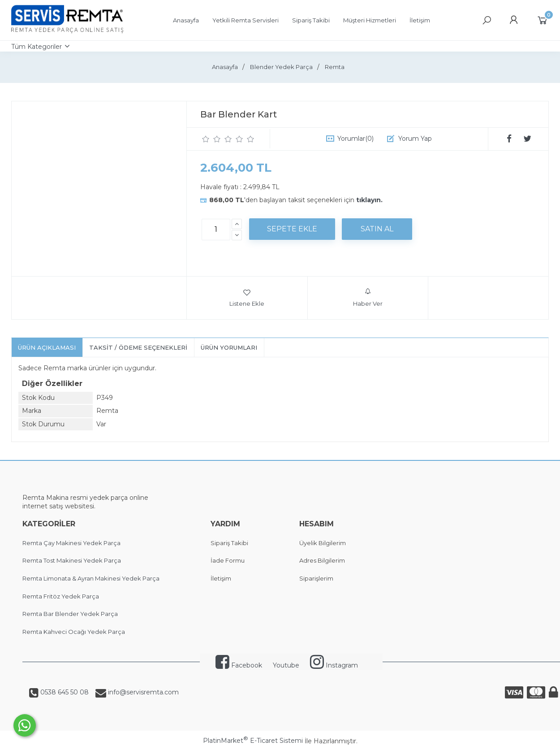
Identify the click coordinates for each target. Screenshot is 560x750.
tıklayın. (369, 200)
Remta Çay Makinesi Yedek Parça (71, 543)
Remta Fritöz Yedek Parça (61, 596)
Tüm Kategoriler (37, 47)
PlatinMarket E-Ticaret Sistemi (253, 741)
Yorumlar (355, 139)
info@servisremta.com (142, 692)
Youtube (286, 665)
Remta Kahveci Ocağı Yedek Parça (74, 632)
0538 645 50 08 (64, 692)
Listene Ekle (247, 298)
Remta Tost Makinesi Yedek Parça (72, 560)
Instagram (334, 665)
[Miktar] (216, 230)
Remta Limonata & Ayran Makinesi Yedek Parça (91, 578)
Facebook (239, 665)
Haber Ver (368, 298)
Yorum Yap (415, 139)
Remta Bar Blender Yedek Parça (70, 614)
